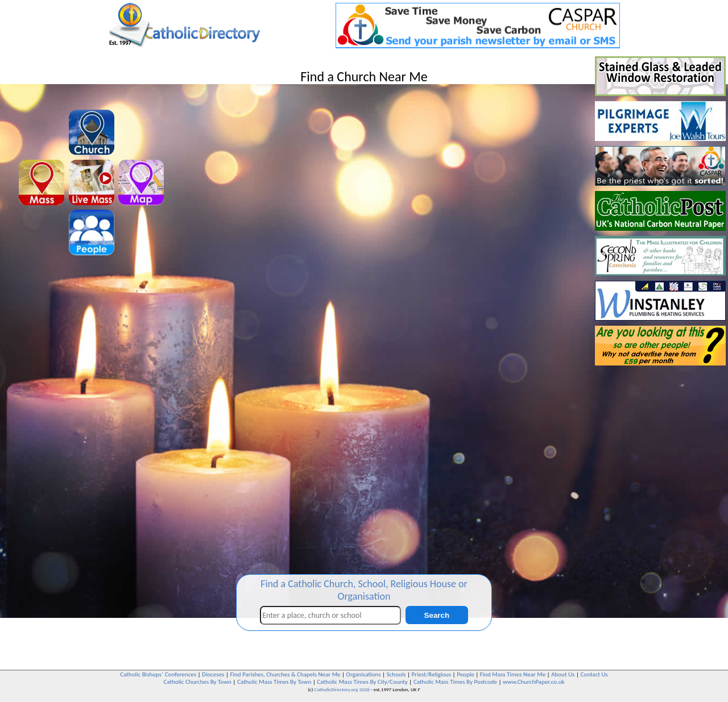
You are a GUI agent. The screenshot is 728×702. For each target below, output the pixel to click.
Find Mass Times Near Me (513, 674)
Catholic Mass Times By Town (274, 682)
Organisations (364, 674)
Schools (396, 674)
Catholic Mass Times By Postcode (455, 682)
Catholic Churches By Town (197, 682)
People (466, 674)
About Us (563, 674)
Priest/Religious (432, 674)
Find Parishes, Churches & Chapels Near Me (285, 674)
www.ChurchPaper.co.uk (533, 682)
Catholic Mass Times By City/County (362, 682)
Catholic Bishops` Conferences (158, 674)
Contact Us (594, 674)
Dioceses (213, 674)
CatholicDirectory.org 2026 (342, 689)
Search (437, 615)
